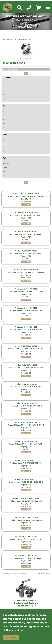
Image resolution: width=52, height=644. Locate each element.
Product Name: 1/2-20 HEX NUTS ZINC (26, 558)
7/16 (4, 95)
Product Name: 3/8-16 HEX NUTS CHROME (26, 349)
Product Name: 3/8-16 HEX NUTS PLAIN (26, 368)
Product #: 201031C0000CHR (26, 270)
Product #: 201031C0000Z (26, 308)
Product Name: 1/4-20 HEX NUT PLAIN (26, 215)
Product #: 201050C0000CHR (26, 498)
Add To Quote (26, 204)
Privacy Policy (16, 622)
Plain (4, 171)
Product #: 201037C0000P (26, 365)
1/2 (4, 99)
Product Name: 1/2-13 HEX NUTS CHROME (26, 501)
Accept (11, 637)
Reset (26, 74)
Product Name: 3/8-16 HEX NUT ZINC (26, 387)
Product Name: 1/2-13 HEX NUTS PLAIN (26, 520)
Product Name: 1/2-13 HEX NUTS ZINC (26, 539)
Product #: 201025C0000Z (26, 232)
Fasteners (10, 40)
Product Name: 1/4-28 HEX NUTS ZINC (26, 253)
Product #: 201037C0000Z (26, 384)
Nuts (16, 40)
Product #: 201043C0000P (26, 441)
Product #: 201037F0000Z (26, 403)
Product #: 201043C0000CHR (26, 422)
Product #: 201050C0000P (26, 517)
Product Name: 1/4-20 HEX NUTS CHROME (26, 196)
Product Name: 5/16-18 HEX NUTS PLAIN (26, 292)
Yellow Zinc (6, 164)
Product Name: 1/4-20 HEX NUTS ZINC (26, 234)
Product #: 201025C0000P (26, 213)
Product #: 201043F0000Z (26, 479)
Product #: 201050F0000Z (26, 556)
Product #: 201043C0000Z (26, 460)
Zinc (4, 175)
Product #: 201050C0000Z (26, 537)
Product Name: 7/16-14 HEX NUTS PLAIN (26, 444)
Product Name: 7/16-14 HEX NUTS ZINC (26, 463)
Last (48, 573)
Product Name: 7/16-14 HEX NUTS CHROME (26, 425)
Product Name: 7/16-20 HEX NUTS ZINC (26, 482)
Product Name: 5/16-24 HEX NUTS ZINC (26, 330)
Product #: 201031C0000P (26, 289)
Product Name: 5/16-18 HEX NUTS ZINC (26, 311)
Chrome (5, 168)
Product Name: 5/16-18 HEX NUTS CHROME (26, 272)
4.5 (4, 116)
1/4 (4, 83)
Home (3, 40)
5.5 (4, 123)
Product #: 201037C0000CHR (26, 346)
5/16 (4, 87)
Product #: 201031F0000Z (26, 327)
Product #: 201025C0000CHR (26, 194)
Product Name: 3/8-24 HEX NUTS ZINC (26, 406)
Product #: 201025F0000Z (26, 251)
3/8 (4, 91)
